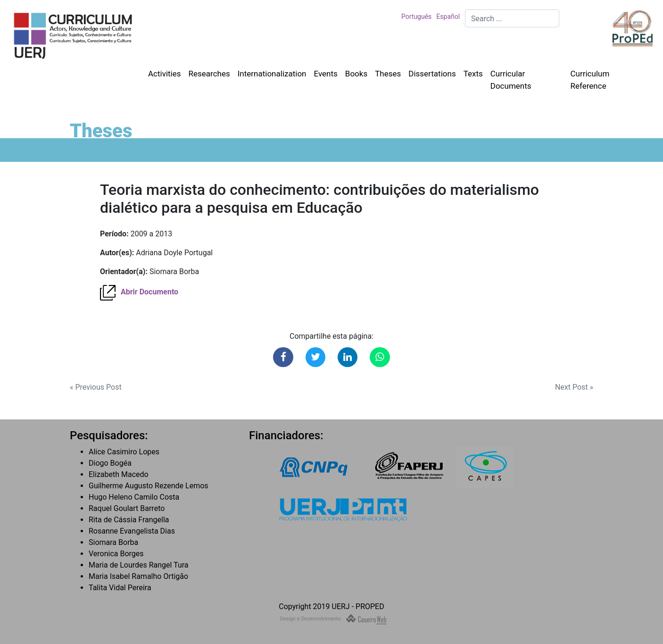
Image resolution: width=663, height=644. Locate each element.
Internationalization (272, 74)
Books (356, 74)
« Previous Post (96, 387)
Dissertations (432, 74)
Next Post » (574, 387)
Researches (209, 74)
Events (325, 74)
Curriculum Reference (590, 80)
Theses (388, 74)
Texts (473, 74)
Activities (165, 74)
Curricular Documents (511, 80)
